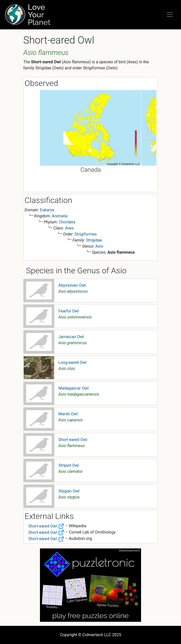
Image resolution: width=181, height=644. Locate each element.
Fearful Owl (69, 311)
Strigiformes (86, 234)
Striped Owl (69, 465)
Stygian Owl (69, 491)
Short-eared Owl (73, 440)
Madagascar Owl (74, 388)
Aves (69, 228)
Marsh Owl (68, 414)
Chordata (67, 222)
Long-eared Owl (72, 362)
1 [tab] (87, 187)
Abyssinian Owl (72, 285)
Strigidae (94, 240)
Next (149, 130)
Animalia (60, 216)
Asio (99, 246)
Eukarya (47, 210)
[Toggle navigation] (170, 15)
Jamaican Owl (71, 337)
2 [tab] (94, 187)
